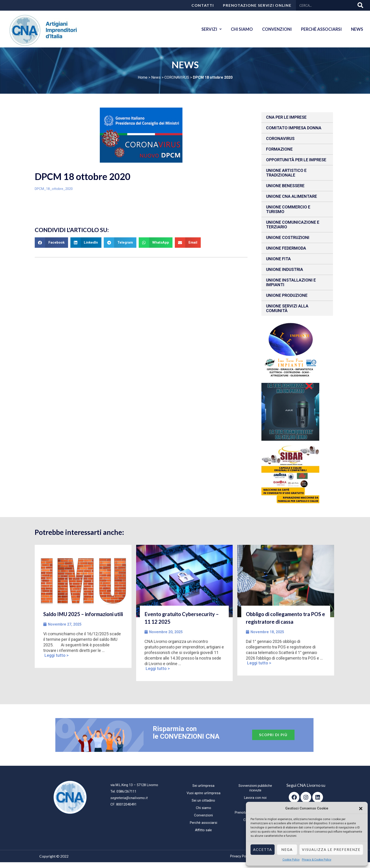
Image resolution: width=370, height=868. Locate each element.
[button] (361, 809)
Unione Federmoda (286, 248)
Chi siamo (242, 29)
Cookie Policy (291, 860)
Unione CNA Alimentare (292, 196)
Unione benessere (285, 186)
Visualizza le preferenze (331, 849)
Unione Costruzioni (288, 237)
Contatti (203, 5)
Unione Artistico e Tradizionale (286, 173)
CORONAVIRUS (177, 77)
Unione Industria (285, 269)
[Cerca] (361, 5)
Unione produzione (287, 295)
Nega (287, 849)
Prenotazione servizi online (257, 5)
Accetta (263, 849)
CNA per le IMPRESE (286, 117)
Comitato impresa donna (294, 128)
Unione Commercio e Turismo (288, 209)
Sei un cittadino (203, 800)
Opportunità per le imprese (296, 160)
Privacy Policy (241, 856)
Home (143, 77)
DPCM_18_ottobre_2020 (54, 189)
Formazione (279, 149)
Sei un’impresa (203, 786)
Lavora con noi (255, 798)
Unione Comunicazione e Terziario (293, 225)
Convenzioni (277, 29)
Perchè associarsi (321, 29)
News (357, 29)
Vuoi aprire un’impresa (204, 793)
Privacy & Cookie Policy (317, 860)
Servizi (212, 29)
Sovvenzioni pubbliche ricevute (255, 788)
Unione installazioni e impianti (291, 282)
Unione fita (278, 259)
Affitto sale (203, 830)
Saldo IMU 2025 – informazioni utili (83, 614)
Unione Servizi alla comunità (287, 308)
